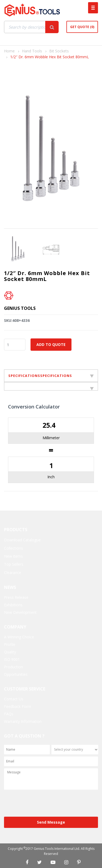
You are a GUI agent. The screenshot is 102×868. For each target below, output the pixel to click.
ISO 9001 (12, 659)
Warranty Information (23, 721)
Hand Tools (32, 51)
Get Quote (82, 27)
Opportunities (16, 674)
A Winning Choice (19, 637)
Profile (10, 644)
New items (13, 556)
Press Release (16, 597)
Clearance (13, 572)
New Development (20, 612)
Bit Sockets (59, 51)
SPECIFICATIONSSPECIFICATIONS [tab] (51, 376)
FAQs (9, 714)
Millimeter (51, 438)
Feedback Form (18, 706)
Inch (51, 477)
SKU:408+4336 (17, 320)
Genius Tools (20, 308)
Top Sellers (14, 564)
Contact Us (14, 699)
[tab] (51, 386)
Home (9, 51)
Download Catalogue (22, 540)
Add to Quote (51, 344)
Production (14, 667)
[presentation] (45, 804)
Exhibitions (13, 605)
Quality (10, 652)
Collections (14, 548)
